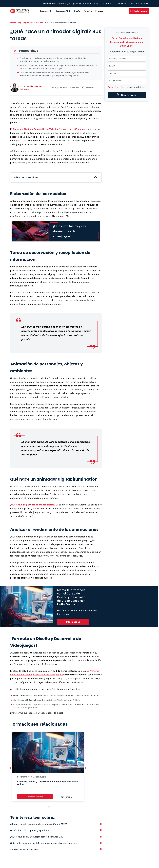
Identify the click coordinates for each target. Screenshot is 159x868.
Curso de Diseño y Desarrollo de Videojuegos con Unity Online (48, 783)
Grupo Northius (116, 87)
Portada (13, 23)
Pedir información (35, 797)
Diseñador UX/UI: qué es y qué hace (30, 830)
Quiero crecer (129, 95)
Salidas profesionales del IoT (26, 849)
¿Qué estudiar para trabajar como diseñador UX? (37, 837)
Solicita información (139, 11)
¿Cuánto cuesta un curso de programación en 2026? (39, 824)
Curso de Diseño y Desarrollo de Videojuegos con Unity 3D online (49, 129)
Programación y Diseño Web (33, 23)
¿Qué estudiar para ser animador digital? (33, 505)
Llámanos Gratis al (132, 3)
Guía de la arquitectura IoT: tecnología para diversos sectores (44, 843)
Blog (19, 23)
